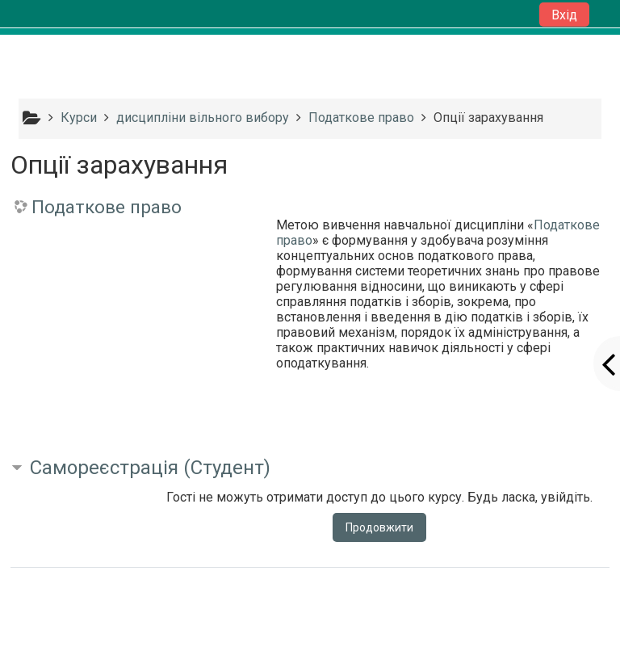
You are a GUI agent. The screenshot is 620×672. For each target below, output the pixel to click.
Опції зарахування (488, 118)
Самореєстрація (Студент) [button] (150, 468)
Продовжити (379, 527)
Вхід (564, 15)
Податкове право (107, 207)
